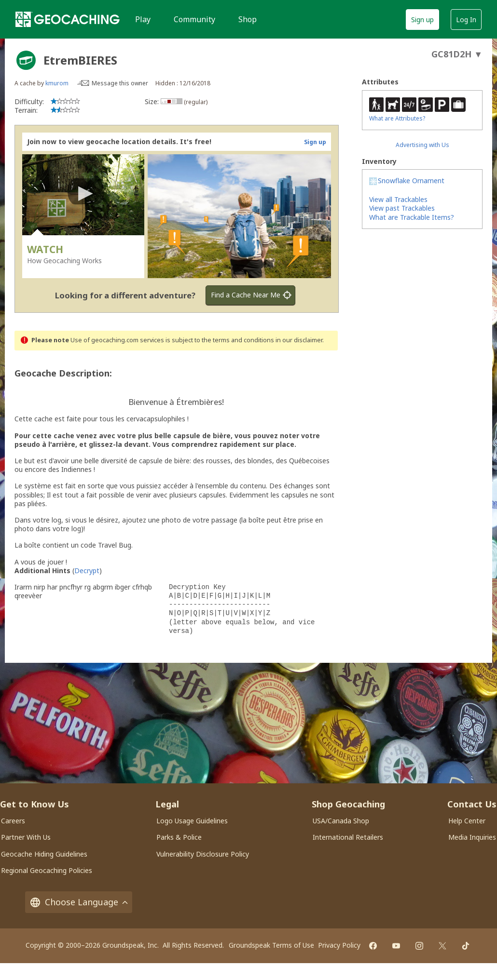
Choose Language (79, 902)
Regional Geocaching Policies (47, 870)
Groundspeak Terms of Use (271, 945)
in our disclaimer (299, 340)
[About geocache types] (26, 60)
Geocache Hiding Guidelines (44, 854)
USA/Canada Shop (341, 821)
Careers (13, 821)
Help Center (467, 821)
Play (143, 19)
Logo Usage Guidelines (192, 821)
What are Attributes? (397, 118)
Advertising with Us (422, 145)
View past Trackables (402, 208)
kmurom (57, 83)
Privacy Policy (339, 945)
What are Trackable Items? (412, 217)
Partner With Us (26, 837)
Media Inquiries (472, 837)
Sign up (422, 20)
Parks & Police (179, 837)
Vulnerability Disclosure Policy (203, 854)
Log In (466, 20)
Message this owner (120, 83)
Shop (248, 19)
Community (194, 19)
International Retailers (348, 837)
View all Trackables (398, 199)
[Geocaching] (68, 19)
